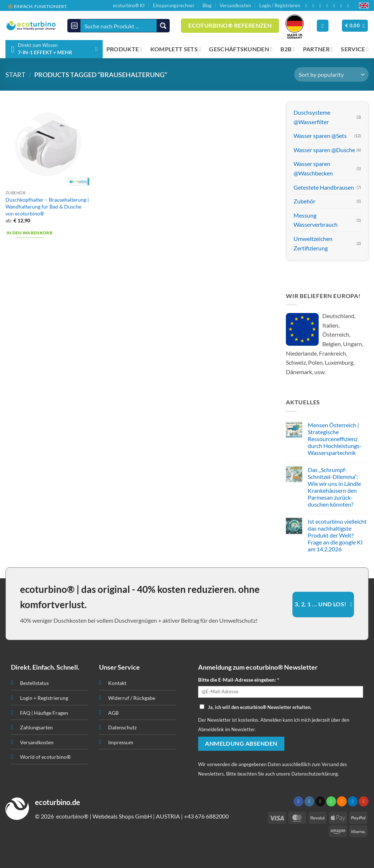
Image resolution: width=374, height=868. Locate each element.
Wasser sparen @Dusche (324, 150)
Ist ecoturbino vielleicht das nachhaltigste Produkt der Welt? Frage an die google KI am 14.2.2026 (337, 535)
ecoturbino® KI (129, 5)
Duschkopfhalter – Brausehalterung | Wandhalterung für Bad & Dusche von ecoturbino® (47, 206)
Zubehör (304, 201)
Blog (207, 5)
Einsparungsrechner (174, 5)
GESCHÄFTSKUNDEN (241, 49)
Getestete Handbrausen (324, 187)
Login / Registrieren (280, 5)
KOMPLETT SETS (176, 49)
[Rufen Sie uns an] (328, 6)
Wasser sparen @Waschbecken (313, 169)
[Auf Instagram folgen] (315, 6)
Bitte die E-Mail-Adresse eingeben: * (239, 680)
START (15, 75)
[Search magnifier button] (163, 26)
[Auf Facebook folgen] (307, 6)
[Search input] (119, 26)
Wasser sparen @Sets (320, 136)
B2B (288, 49)
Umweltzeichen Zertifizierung (313, 243)
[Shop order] (331, 74)
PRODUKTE (124, 49)
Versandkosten (235, 5)
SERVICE (355, 49)
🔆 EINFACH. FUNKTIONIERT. (38, 6)
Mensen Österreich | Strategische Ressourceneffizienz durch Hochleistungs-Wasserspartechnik (335, 439)
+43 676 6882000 (206, 816)
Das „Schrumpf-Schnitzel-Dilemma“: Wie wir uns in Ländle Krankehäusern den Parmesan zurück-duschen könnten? (334, 487)
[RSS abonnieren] (335, 6)
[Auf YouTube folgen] (350, 6)
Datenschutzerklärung (315, 774)
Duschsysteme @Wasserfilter (312, 117)
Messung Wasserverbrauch (316, 220)
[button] (355, 26)
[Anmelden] (323, 26)
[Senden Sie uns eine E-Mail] (322, 6)
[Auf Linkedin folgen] (342, 6)
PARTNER (318, 49)
